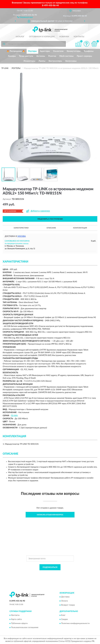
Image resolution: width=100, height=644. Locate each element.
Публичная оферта (19, 624)
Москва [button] (22, 236)
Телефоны (89, 51)
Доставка (65, 597)
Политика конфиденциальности (75, 624)
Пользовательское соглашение (25, 628)
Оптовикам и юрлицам (42, 37)
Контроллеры (55, 61)
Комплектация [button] (80, 228)
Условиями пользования (47, 576)
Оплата (64, 601)
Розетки (52, 56)
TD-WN (14, 416)
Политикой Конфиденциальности (63, 573)
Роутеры (32, 51)
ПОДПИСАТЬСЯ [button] (50, 567)
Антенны (41, 56)
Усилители (58, 51)
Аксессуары (71, 61)
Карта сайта (16, 619)
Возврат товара (68, 605)
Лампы (42, 61)
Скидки (64, 619)
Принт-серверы (84, 56)
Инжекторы (29, 61)
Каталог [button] (20, 37)
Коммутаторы (74, 51)
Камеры (12, 56)
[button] (25, 17)
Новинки (64, 37)
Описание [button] (51, 228)
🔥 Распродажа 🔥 (16, 51)
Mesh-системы (66, 56)
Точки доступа (26, 56)
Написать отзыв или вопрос (50, 515)
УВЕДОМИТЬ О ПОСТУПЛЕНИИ (50, 219)
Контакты (79, 37)
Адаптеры (45, 51)
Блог (63, 615)
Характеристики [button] (21, 228)
